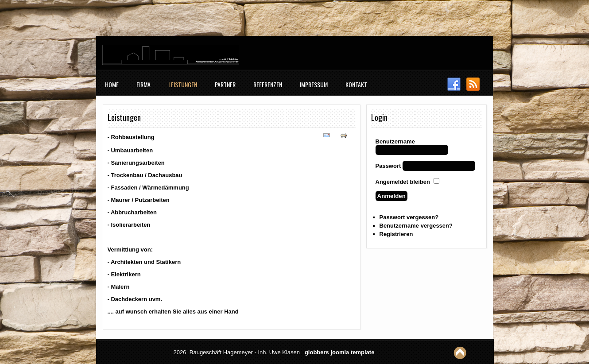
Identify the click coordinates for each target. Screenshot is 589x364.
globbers (317, 352)
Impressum (314, 84)
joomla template (352, 352)
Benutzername (395, 141)
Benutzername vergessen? (416, 226)
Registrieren (396, 234)
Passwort (388, 166)
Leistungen (183, 84)
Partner (225, 84)
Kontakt (356, 84)
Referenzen (268, 84)
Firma (143, 84)
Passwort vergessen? (409, 217)
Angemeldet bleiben (403, 182)
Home (112, 84)
